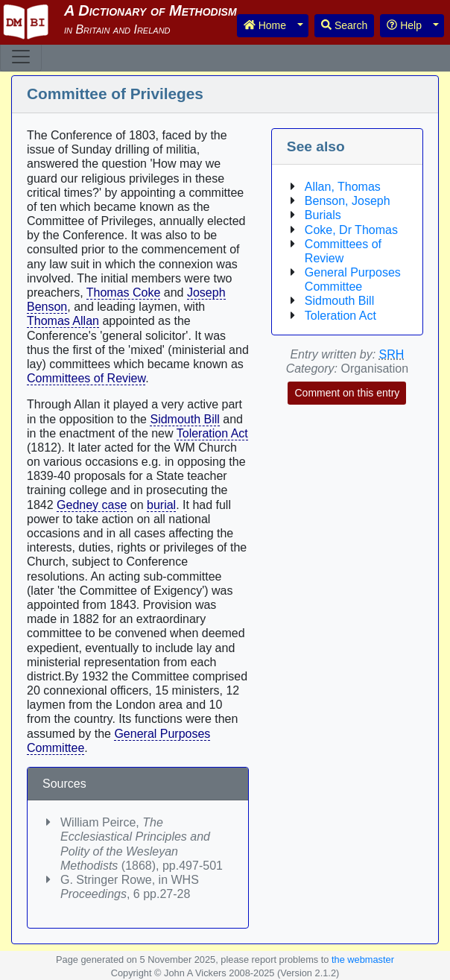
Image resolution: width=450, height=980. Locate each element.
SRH (392, 354)
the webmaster (363, 960)
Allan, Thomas (343, 187)
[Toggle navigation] (21, 57)
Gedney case (92, 505)
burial (161, 505)
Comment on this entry (347, 393)
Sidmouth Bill (184, 419)
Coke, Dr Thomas (351, 230)
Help (404, 25)
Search (344, 25)
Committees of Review (86, 378)
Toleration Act (212, 433)
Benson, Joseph (348, 201)
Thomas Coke (124, 293)
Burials (323, 215)
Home (265, 25)
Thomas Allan (63, 321)
